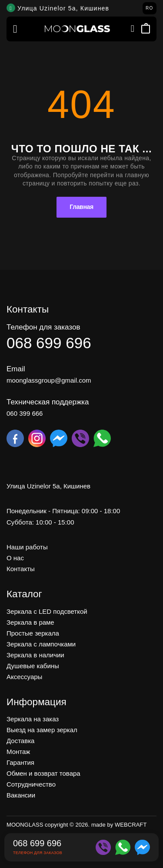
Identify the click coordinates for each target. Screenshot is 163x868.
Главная (81, 207)
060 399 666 (25, 413)
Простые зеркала (33, 633)
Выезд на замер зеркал (42, 730)
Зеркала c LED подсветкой (47, 611)
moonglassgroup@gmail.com (49, 380)
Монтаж (18, 752)
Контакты (21, 569)
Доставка (20, 741)
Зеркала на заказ (33, 719)
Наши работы (27, 547)
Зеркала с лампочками (41, 644)
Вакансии (21, 795)
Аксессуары (24, 676)
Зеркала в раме (30, 622)
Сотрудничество (31, 784)
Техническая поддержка (48, 402)
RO (149, 8)
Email (16, 368)
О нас (15, 558)
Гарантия (20, 762)
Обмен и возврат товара (43, 773)
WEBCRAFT (131, 825)
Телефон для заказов (43, 327)
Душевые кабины (33, 665)
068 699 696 (49, 342)
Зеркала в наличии (35, 654)
